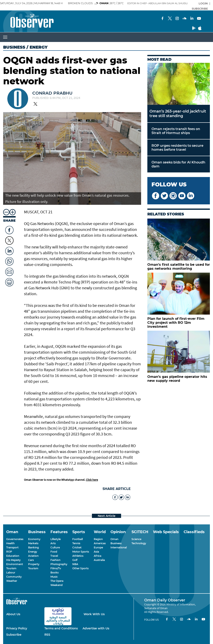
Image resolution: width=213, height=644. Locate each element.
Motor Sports (81, 552)
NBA (75, 564)
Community (14, 577)
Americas (100, 543)
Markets (33, 543)
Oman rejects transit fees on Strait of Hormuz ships (176, 131)
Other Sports (80, 568)
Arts (53, 543)
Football (78, 539)
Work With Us (94, 614)
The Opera (57, 581)
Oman (114, 539)
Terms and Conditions (61, 628)
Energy (33, 552)
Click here (92, 480)
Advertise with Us (96, 628)
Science (136, 539)
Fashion (55, 560)
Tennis (76, 543)
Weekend (56, 585)
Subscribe (14, 635)
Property (34, 564)
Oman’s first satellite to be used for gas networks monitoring (179, 267)
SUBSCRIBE (200, 9)
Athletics (78, 556)
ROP (9, 552)
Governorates (15, 539)
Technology (139, 543)
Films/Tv (56, 568)
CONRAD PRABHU (52, 93)
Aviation (33, 556)
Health (10, 543)
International (119, 547)
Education (13, 556)
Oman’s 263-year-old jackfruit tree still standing (178, 114)
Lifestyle (56, 539)
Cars (31, 560)
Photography (59, 564)
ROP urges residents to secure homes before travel (177, 148)
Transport (12, 547)
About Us (13, 614)
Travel (54, 556)
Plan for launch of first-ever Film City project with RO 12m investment (176, 323)
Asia (96, 552)
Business (14, 47)
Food (54, 552)
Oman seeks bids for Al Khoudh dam (178, 164)
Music (54, 577)
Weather (12, 581)
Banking (33, 547)
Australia (99, 560)
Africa (98, 556)
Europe (98, 547)
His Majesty (13, 560)
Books (55, 573)
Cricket (77, 547)
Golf (75, 560)
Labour (11, 573)
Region (98, 539)
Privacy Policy (17, 628)
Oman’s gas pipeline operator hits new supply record (177, 379)
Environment (15, 564)
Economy (34, 539)
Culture (55, 547)
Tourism (11, 568)
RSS (47, 635)
